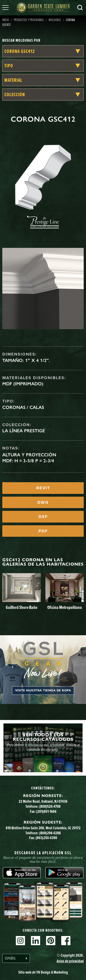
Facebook (66, 941)
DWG (43, 502)
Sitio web (43, 972)
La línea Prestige (24, 431)
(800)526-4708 (50, 806)
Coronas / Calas (23, 407)
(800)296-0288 (50, 833)
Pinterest (51, 941)
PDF (43, 531)
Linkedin (36, 941)
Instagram (20, 941)
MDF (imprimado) (23, 384)
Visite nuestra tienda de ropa (43, 690)
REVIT (43, 488)
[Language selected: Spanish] (16, 958)
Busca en (80, 8)
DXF (43, 517)
